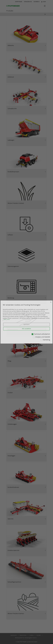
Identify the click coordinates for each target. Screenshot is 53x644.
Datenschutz (23, 635)
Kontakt (39, 635)
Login (44, 2)
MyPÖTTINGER (19, 2)
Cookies (32, 635)
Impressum (14, 635)
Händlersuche (28, 2)
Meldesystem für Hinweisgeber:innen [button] (25, 638)
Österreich (37, 2)
